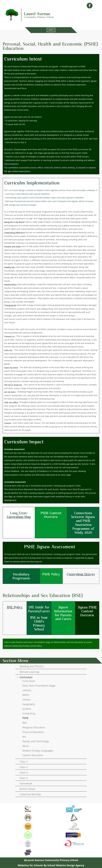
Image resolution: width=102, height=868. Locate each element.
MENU (51, 30)
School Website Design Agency (66, 865)
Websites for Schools (30, 865)
